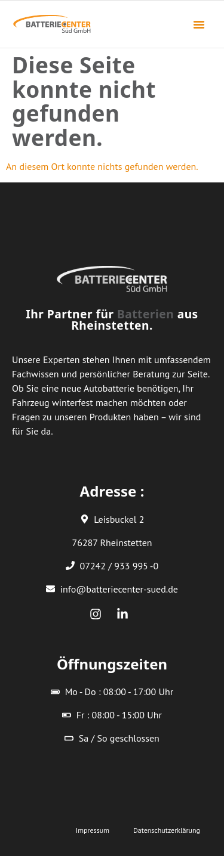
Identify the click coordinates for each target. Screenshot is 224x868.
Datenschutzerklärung (167, 830)
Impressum (93, 830)
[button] (199, 24)
